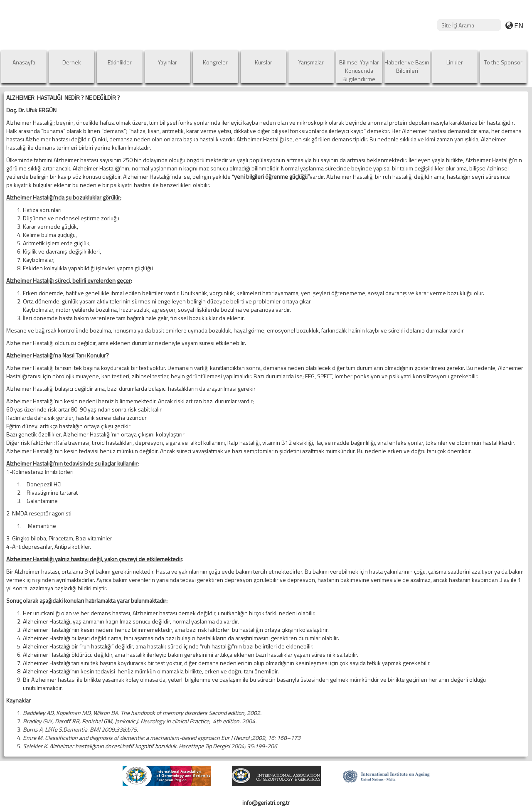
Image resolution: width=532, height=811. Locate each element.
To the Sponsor (503, 62)
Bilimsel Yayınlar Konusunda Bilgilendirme (359, 70)
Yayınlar (167, 62)
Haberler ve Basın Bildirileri (407, 66)
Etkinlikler (120, 62)
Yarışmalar (311, 62)
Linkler (455, 62)
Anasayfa (24, 62)
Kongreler (215, 62)
